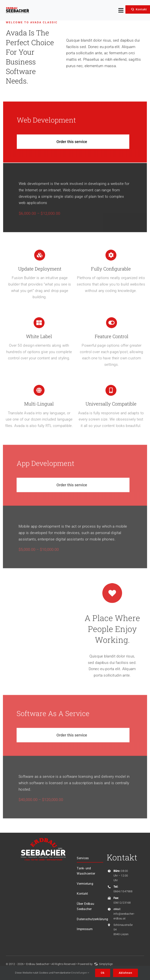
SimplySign (106, 964)
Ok (103, 973)
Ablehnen (125, 973)
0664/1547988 (123, 891)
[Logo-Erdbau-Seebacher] (17, 9)
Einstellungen (80, 973)
